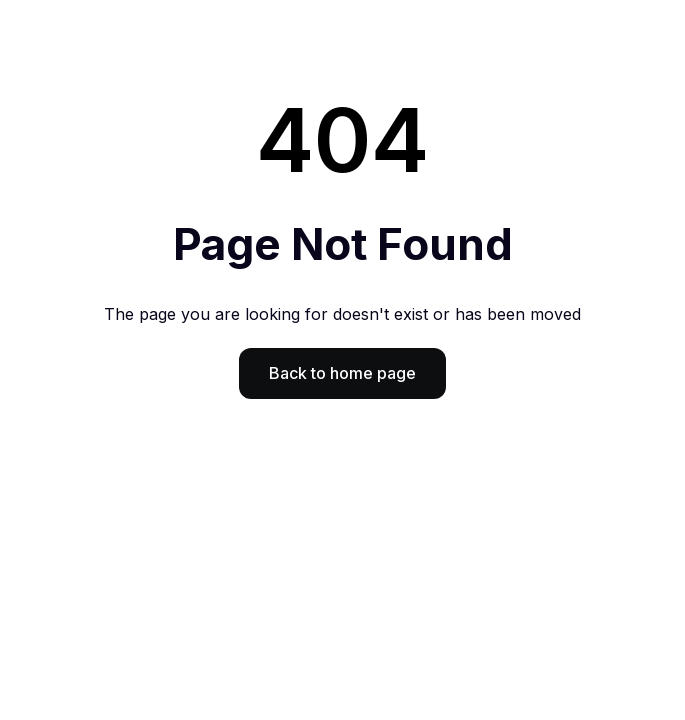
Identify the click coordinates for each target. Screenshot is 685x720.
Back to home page (342, 373)
